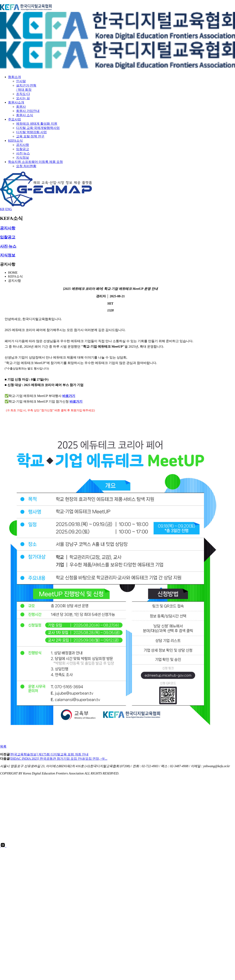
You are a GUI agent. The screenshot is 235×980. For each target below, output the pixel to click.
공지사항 (23, 145)
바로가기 (69, 396)
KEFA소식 (15, 141)
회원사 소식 (25, 115)
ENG (9, 209)
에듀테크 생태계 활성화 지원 (37, 124)
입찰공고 (23, 149)
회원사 (21, 107)
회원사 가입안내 (28, 111)
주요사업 (15, 119)
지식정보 (23, 158)
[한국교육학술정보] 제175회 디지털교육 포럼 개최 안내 (49, 754)
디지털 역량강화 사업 (31, 132)
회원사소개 (16, 102)
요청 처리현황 (26, 166)
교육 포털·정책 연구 (30, 136)
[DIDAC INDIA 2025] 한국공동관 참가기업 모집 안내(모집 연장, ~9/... (58, 759)
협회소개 (15, 77)
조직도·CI (23, 94)
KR (2, 209)
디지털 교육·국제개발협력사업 (38, 128)
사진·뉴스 (23, 153)
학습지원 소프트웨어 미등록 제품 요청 (35, 162)
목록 (3, 746)
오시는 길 (23, 98)
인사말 (21, 81)
